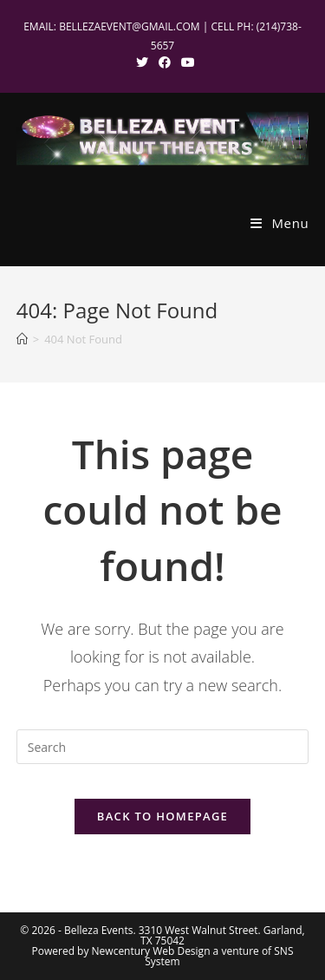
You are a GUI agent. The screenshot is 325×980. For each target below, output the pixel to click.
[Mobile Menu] (279, 223)
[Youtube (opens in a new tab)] (185, 62)
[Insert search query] (163, 747)
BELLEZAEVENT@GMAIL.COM (130, 26)
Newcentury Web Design (151, 951)
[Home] (22, 339)
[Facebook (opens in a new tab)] (165, 62)
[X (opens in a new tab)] (142, 62)
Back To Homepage (162, 816)
